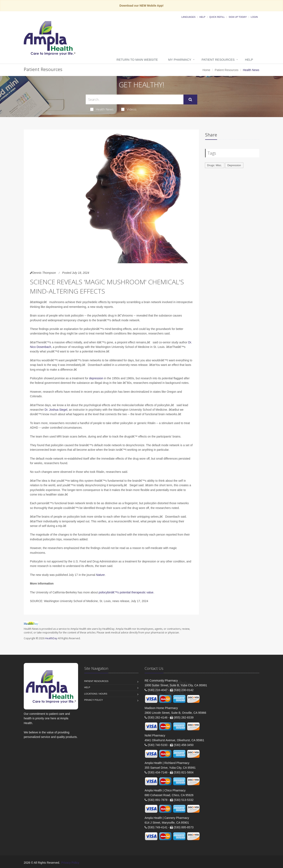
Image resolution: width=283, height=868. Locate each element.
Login (254, 17)
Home (206, 70)
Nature (100, 575)
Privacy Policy (94, 700)
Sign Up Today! (238, 17)
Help (202, 17)
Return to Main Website (137, 60)
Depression (234, 165)
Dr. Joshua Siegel (56, 410)
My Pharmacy (180, 60)
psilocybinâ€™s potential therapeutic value (126, 592)
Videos (129, 109)
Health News (102, 109)
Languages (188, 17)
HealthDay (51, 638)
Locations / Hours (96, 694)
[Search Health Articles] (135, 99)
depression (96, 378)
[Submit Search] (190, 100)
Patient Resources (218, 60)
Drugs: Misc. (215, 165)
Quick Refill (217, 17)
